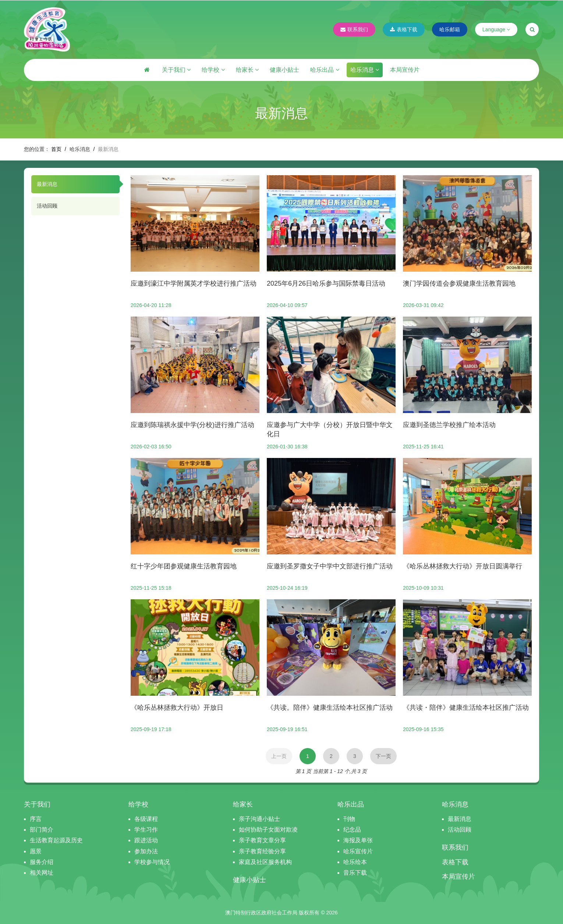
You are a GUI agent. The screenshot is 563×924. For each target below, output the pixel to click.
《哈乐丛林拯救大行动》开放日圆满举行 (463, 566)
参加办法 (146, 851)
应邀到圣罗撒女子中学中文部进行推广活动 (330, 566)
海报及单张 (358, 840)
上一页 (279, 756)
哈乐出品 (325, 70)
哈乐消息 (365, 70)
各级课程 (146, 819)
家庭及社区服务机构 (265, 862)
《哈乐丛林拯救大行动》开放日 (177, 708)
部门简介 (42, 830)
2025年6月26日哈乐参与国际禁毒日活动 (326, 283)
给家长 (247, 70)
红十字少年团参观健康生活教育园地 (184, 566)
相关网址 (42, 873)
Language (496, 29)
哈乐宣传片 (358, 851)
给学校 (213, 70)
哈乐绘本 (355, 862)
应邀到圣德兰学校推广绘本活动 (449, 425)
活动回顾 (47, 206)
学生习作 (146, 830)
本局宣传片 (405, 70)
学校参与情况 (152, 862)
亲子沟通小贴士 (259, 819)
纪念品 (352, 830)
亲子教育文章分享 (262, 840)
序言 (36, 819)
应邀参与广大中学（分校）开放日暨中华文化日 (330, 429)
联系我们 (354, 29)
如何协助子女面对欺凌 (268, 830)
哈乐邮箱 (450, 29)
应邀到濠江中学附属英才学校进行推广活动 (194, 283)
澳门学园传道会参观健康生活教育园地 (459, 283)
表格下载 (404, 29)
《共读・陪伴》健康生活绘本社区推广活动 (466, 708)
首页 (56, 149)
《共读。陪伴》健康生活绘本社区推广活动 (330, 708)
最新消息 (47, 184)
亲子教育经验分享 (262, 851)
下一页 (383, 756)
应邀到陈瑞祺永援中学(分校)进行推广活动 (192, 425)
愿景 (36, 851)
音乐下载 (355, 873)
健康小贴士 (284, 70)
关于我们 (176, 70)
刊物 (349, 819)
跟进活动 (146, 840)
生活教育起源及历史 (56, 840)
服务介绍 (42, 862)
